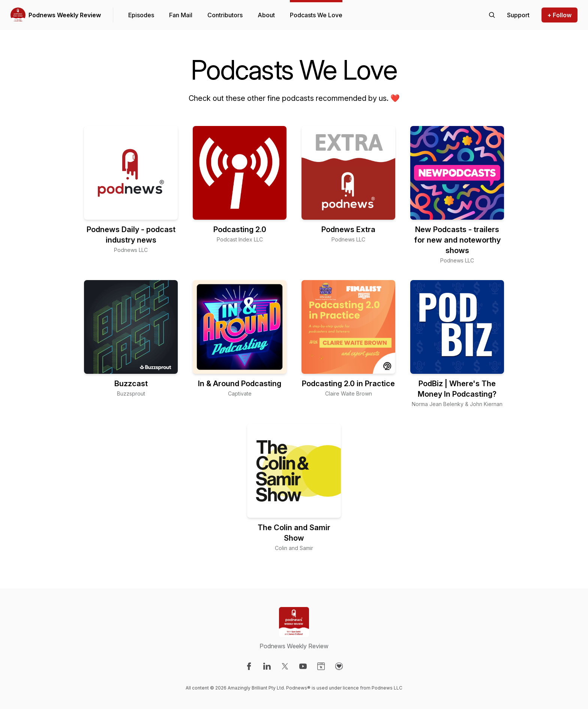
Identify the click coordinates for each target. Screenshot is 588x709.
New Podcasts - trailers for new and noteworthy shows (457, 240)
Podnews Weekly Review (65, 15)
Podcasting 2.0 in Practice (348, 384)
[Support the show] (518, 15)
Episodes (141, 15)
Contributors (225, 15)
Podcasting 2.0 (240, 229)
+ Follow (559, 15)
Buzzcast (131, 384)
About (266, 15)
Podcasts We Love (316, 15)
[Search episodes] (492, 15)
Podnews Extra (348, 229)
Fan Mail (181, 15)
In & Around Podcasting (240, 384)
